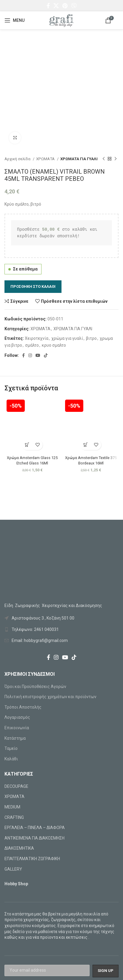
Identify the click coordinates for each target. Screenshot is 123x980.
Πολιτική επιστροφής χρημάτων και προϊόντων (50, 697)
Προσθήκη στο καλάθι (33, 286)
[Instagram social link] (30, 355)
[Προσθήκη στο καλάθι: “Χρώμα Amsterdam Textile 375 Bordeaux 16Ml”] (86, 445)
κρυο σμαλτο (54, 345)
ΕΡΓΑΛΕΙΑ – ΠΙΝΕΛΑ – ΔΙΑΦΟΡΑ (35, 828)
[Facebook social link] (48, 6)
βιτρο (91, 338)
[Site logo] (61, 20)
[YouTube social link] (38, 355)
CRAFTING (14, 817)
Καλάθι (11, 759)
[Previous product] (104, 159)
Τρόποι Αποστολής (23, 707)
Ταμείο (11, 748)
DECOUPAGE (16, 786)
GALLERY (13, 869)
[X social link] (56, 6)
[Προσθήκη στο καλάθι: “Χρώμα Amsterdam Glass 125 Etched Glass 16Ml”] (27, 445)
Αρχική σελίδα (18, 159)
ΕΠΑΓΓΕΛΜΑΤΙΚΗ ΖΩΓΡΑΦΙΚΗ (32, 859)
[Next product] (116, 159)
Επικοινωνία (17, 728)
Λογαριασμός (17, 717)
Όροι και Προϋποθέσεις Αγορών (35, 687)
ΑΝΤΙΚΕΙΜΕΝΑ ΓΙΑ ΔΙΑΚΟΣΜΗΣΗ (34, 838)
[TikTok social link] (46, 355)
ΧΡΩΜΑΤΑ (46, 159)
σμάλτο (32, 345)
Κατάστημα (15, 738)
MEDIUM (12, 807)
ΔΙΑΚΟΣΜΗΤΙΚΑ (19, 848)
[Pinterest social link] (65, 6)
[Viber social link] (74, 6)
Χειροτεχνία (37, 338)
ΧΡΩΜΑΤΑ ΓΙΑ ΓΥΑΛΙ (79, 159)
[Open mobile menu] (14, 20)
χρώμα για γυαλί (67, 338)
